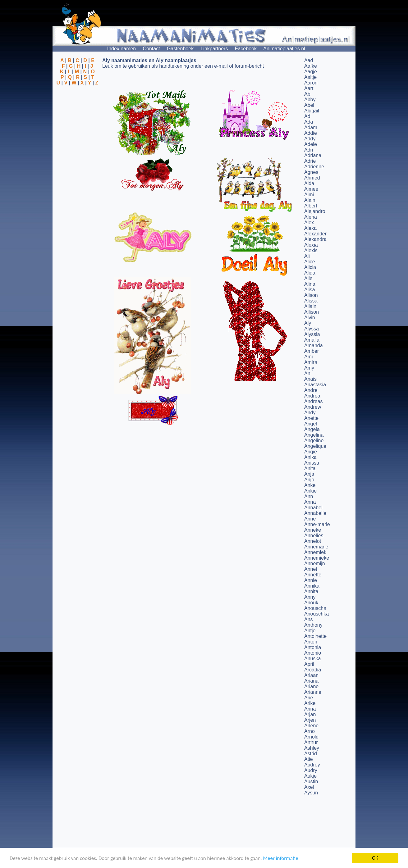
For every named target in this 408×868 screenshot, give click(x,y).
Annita (311, 591)
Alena (311, 217)
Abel (309, 105)
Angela (312, 429)
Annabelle (315, 513)
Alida (310, 273)
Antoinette (315, 636)
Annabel (313, 508)
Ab (307, 94)
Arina (310, 709)
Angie (311, 452)
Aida (309, 183)
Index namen (122, 49)
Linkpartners (214, 49)
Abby (310, 100)
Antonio (313, 653)
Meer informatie (280, 858)
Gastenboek (180, 49)
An (307, 373)
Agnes (311, 172)
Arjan (310, 714)
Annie (311, 580)
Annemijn (315, 564)
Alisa (310, 290)
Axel (309, 787)
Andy (310, 413)
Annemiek (315, 552)
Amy (309, 368)
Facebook (246, 49)
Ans (309, 619)
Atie (309, 759)
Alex (309, 223)
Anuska (312, 659)
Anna (310, 502)
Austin (311, 782)
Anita (310, 468)
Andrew (313, 407)
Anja (309, 474)
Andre (311, 390)
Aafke (311, 66)
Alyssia (312, 334)
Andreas (314, 401)
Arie (309, 698)
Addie (311, 133)
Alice (310, 262)
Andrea (312, 396)
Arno (309, 731)
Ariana (311, 681)
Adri (309, 150)
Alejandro (315, 211)
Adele (311, 144)
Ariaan (311, 675)
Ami (309, 357)
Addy (310, 139)
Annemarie (316, 547)
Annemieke (317, 558)
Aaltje (310, 77)
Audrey (312, 765)
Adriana (313, 155)
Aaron (311, 83)
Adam (311, 127)
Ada (309, 122)
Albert (311, 206)
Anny (310, 597)
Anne (310, 519)
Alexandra (315, 239)
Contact (151, 49)
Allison (312, 312)
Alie (308, 278)
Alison (311, 295)
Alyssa (312, 329)
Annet (311, 569)
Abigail (312, 111)
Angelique (315, 446)
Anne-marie (317, 524)
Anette (311, 418)
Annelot (313, 541)
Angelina (314, 435)
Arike (310, 703)
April (309, 664)
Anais (310, 379)
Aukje (310, 776)
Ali (307, 256)
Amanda (314, 345)
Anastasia (315, 385)
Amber (312, 351)
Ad (307, 116)
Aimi (309, 195)
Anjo (309, 480)
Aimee (311, 189)
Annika (312, 586)
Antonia (313, 647)
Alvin (310, 318)
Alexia (311, 245)
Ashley (312, 748)
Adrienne (314, 167)
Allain (310, 306)
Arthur (311, 742)
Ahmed (312, 178)
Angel (311, 424)
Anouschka (316, 614)
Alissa (311, 301)
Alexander (315, 234)
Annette (313, 575)
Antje (310, 631)
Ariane (311, 686)
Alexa (310, 228)
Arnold (311, 737)
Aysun (311, 793)
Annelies (314, 536)
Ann (309, 496)
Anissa (312, 463)
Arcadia (313, 670)
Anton (311, 642)
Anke (310, 485)
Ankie (310, 491)
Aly (308, 323)
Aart (309, 88)
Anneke (313, 530)
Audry (311, 770)
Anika (310, 457)
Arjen (310, 720)
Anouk (311, 603)
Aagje (311, 72)
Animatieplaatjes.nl (284, 49)
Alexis (311, 250)
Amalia (312, 340)
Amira (311, 362)
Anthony (313, 625)
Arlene (311, 726)
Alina (310, 284)
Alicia (310, 267)
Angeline (314, 441)
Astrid (311, 754)
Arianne (313, 692)
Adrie (310, 161)
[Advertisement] (77, 116)
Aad (309, 60)
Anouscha (315, 608)
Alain (310, 200)
